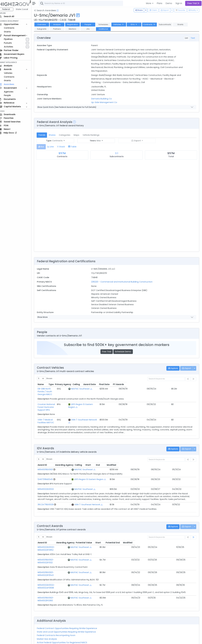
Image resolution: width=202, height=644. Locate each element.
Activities (11, 47)
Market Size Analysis (49, 622)
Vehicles (11, 73)
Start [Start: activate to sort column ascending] (146, 462)
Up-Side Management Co (106, 102)
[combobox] (83, 3)
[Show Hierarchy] (122, 389)
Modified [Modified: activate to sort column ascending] (181, 462)
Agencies (11, 92)
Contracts (12, 28)
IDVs (136, 24)
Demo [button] (169, 3)
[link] (193, 534)
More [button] (149, 3)
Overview (44, 24)
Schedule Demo (124, 352)
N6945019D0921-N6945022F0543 (56, 564)
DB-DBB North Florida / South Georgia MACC (62, 389)
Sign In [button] (179, 3)
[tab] (44, 147)
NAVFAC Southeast (111, 389)
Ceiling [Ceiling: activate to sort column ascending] (141, 384)
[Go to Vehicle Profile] (57, 466)
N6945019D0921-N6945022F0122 (56, 554)
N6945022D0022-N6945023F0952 (57, 544)
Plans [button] (160, 3)
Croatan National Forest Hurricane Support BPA (63, 399)
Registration (75, 24)
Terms (58, 640)
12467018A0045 (48, 476)
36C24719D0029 (48, 502)
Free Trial (108, 352)
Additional (106, 29)
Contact (49, 640)
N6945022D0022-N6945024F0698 (57, 574)
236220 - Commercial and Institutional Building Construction (124, 282)
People (10, 95)
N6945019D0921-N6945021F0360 (56, 584)
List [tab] (186, 38)
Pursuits (10, 43)
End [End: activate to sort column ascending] (161, 462)
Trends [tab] (44, 135)
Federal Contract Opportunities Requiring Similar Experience (70, 611)
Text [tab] (193, 38)
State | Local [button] (24, 9)
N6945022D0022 (48, 486)
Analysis (60, 24)
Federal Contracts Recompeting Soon (59, 618)
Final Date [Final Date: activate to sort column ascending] (171, 384)
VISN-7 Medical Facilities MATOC (56, 408)
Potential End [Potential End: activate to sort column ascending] (164, 540)
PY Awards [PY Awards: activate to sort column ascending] (187, 384)
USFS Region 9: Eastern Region (116, 399)
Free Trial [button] (193, 3)
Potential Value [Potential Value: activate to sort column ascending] (126, 540)
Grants (10, 32)
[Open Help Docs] (60, 11)
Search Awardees (48, 10)
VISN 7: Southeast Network (114, 408)
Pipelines (11, 39)
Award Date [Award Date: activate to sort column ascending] (155, 384)
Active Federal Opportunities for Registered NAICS (65, 625)
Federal (8, 9)
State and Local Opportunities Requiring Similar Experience (69, 615)
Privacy (67, 640)
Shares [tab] (55, 135)
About (40, 640)
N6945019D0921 (48, 466)
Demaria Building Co (103, 99)
